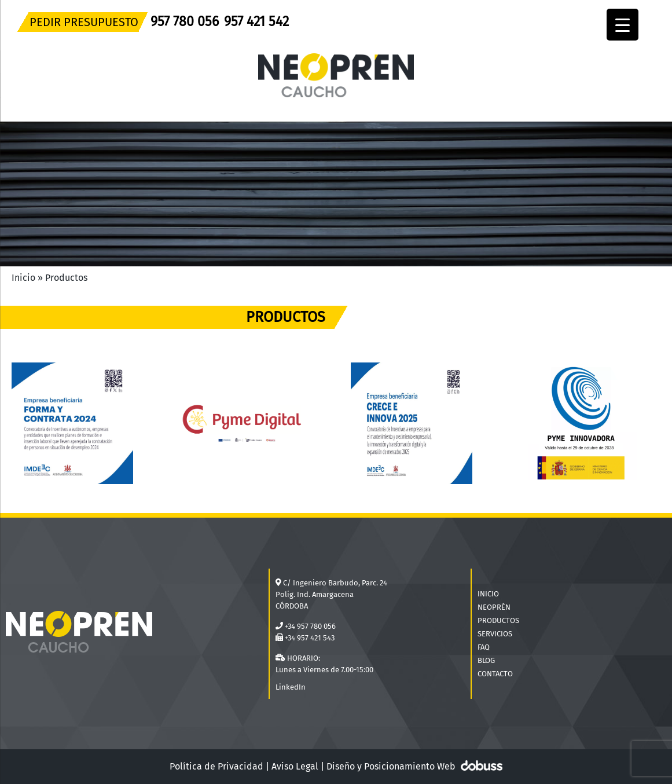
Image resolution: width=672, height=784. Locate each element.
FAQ (484, 647)
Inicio (23, 278)
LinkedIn (291, 687)
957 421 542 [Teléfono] (256, 21)
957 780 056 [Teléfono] (185, 21)
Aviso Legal (295, 766)
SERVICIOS (495, 634)
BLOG (486, 660)
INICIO (488, 594)
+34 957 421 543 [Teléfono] (310, 638)
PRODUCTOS (498, 620)
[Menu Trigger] (623, 25)
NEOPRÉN (494, 607)
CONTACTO (495, 674)
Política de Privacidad (216, 766)
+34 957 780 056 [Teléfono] (310, 626)
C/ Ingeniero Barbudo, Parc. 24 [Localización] (335, 583)
